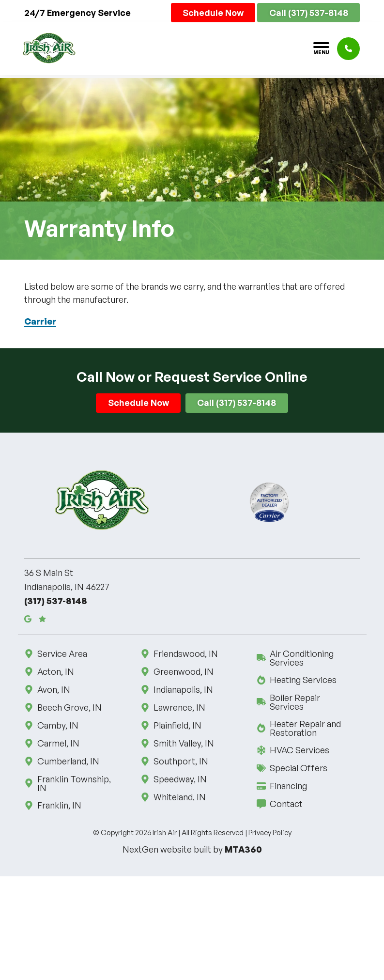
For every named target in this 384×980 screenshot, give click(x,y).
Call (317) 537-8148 (309, 13)
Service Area (61, 653)
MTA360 (243, 849)
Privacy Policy (270, 832)
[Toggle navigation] (321, 48)
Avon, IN (53, 689)
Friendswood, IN (185, 653)
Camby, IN (57, 725)
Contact (285, 804)
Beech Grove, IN (69, 707)
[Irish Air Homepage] (49, 48)
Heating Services (302, 680)
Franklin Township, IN (76, 783)
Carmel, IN (58, 743)
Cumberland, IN (68, 761)
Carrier (40, 321)
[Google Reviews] (42, 618)
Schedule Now (213, 13)
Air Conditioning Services (308, 658)
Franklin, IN (59, 805)
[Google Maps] (28, 618)
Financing (288, 786)
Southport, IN (180, 761)
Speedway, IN (179, 779)
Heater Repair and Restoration (308, 728)
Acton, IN (55, 671)
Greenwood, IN (183, 671)
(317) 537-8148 (56, 601)
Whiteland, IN (179, 797)
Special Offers (298, 768)
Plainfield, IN (177, 725)
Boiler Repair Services (308, 702)
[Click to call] (348, 49)
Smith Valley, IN (183, 743)
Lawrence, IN (179, 707)
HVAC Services (299, 750)
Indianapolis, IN (183, 689)
